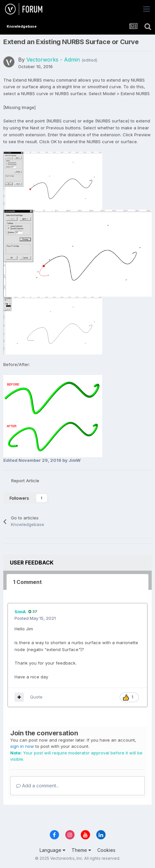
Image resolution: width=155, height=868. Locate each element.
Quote (36, 697)
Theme (81, 850)
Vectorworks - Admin (53, 60)
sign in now (22, 746)
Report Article (25, 481)
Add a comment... (38, 786)
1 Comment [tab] (28, 582)
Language (52, 850)
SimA (20, 612)
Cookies (106, 850)
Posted (35, 618)
